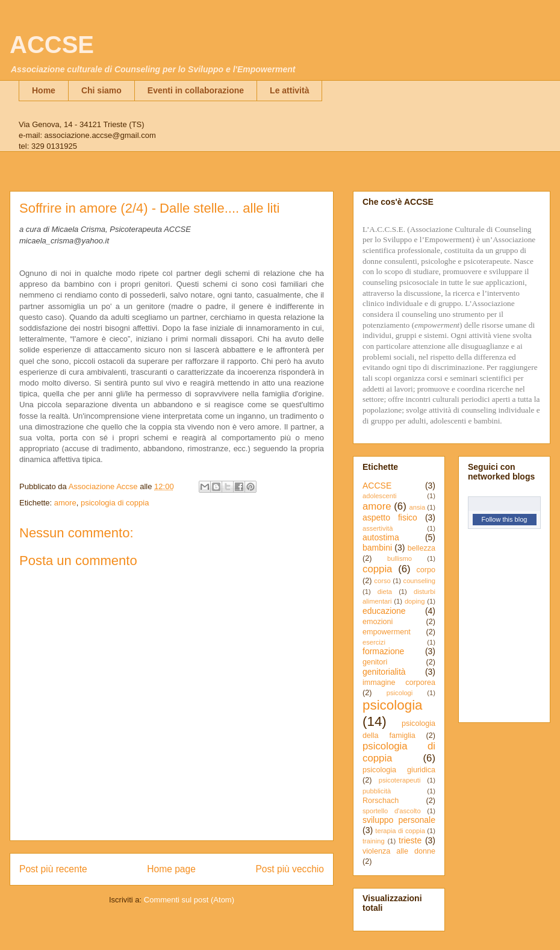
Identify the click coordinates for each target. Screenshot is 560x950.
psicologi (400, 693)
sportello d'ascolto (392, 811)
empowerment (387, 632)
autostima (381, 537)
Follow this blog (505, 519)
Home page (171, 869)
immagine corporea (399, 683)
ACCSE (52, 45)
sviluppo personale (399, 820)
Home (44, 90)
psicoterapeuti (400, 780)
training (374, 841)
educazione (384, 611)
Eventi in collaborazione (196, 90)
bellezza (422, 548)
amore (65, 503)
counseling (420, 581)
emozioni (378, 622)
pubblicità (377, 791)
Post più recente (53, 869)
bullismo (400, 558)
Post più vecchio (290, 869)
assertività (378, 528)
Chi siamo (101, 90)
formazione (383, 651)
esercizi (374, 642)
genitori (375, 662)
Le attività (289, 90)
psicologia (393, 705)
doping (415, 601)
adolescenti (380, 496)
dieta (385, 592)
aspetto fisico (390, 517)
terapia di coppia (400, 831)
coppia (377, 569)
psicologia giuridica (399, 770)
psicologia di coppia (115, 503)
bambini (377, 548)
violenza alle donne (399, 851)
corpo (426, 570)
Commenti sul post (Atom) (189, 900)
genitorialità (384, 672)
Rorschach (381, 801)
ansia (417, 507)
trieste (410, 840)
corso (382, 581)
